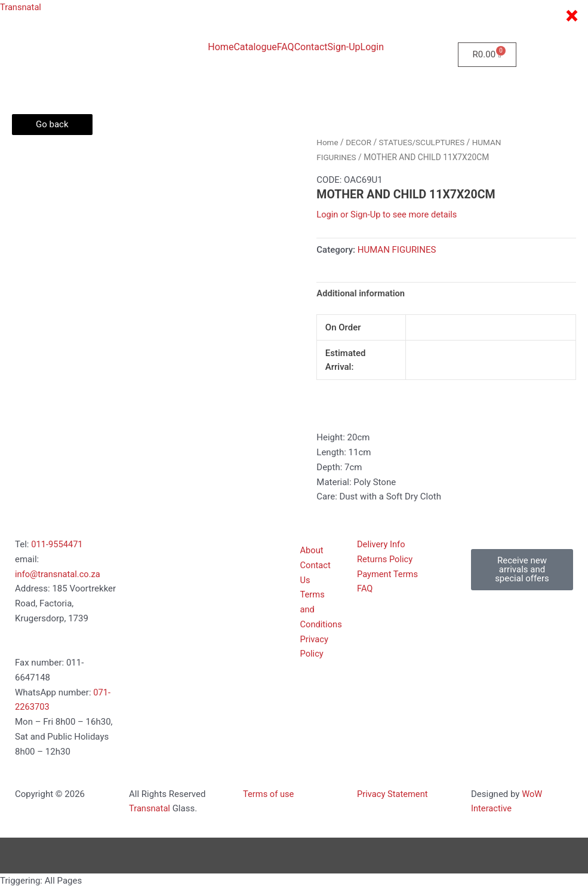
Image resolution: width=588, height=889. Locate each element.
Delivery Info (381, 545)
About (312, 551)
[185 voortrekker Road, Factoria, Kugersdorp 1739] (180, 588)
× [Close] (572, 16)
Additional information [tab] (361, 293)
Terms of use (269, 795)
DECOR (359, 142)
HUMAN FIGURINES (397, 250)
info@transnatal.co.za (59, 575)
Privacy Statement (393, 795)
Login (372, 47)
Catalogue (255, 47)
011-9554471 (57, 545)
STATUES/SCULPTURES (424, 142)
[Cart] (487, 55)
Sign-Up (344, 47)
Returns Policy (385, 560)
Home (221, 47)
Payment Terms (388, 575)
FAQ (286, 47)
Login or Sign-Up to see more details (388, 214)
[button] (522, 570)
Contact (311, 47)
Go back (52, 124)
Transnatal (21, 7)
